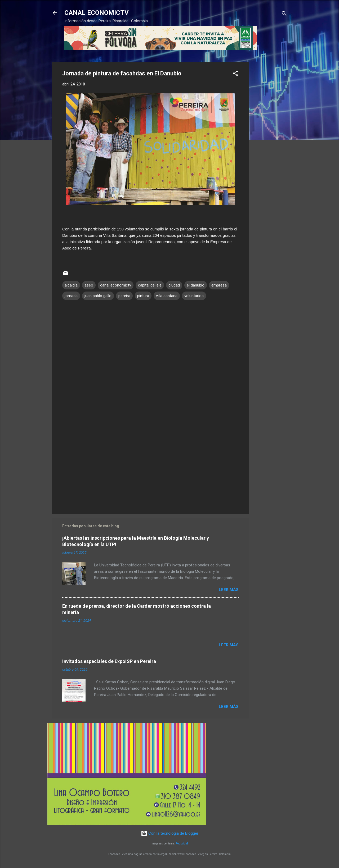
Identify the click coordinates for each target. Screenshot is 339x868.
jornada (71, 296)
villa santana (167, 296)
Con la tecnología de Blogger (170, 833)
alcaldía (71, 285)
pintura (143, 296)
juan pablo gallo (98, 296)
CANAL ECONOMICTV (97, 13)
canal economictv (116, 285)
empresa (219, 285)
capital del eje (150, 285)
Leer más (229, 590)
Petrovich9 (182, 844)
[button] (235, 74)
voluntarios (194, 296)
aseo (89, 285)
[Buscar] (284, 14)
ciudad (174, 285)
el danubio (196, 285)
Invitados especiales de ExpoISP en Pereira (109, 661)
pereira (124, 296)
